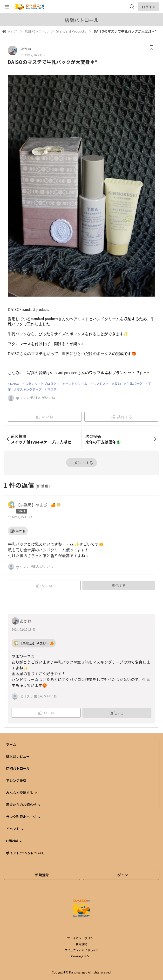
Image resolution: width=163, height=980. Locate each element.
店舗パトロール (37, 31)
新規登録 (42, 875)
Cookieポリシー (82, 956)
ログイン (149, 7)
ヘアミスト (101, 384)
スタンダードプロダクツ (42, 384)
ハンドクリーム (76, 384)
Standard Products (71, 31)
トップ (12, 31)
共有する (121, 417)
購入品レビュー (18, 756)
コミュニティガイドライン (82, 950)
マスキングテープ (29, 389)
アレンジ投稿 (16, 780)
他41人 (35, 397)
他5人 (35, 566)
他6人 (38, 696)
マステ (52, 389)
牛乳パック (134, 384)
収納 (118, 384)
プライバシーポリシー (81, 938)
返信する (119, 585)
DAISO (15, 384)
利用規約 (81, 944)
